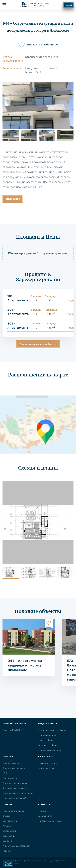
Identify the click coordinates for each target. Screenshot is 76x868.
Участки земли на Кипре (50, 750)
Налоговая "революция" (14, 798)
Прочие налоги (10, 778)
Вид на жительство (47, 763)
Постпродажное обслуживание (18, 793)
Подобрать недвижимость (51, 821)
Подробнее (13, 199)
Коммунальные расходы (14, 788)
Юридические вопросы (14, 768)
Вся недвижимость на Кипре (52, 730)
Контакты (43, 811)
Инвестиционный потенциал (16, 846)
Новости (7, 851)
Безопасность (9, 831)
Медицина (7, 841)
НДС (5, 773)
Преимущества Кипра (13, 811)
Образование (9, 836)
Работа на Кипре (46, 768)
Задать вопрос (45, 816)
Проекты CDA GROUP (13, 730)
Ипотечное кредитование (15, 783)
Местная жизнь (10, 821)
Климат (6, 816)
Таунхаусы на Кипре (48, 745)
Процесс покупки (11, 763)
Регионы (7, 826)
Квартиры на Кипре (48, 735)
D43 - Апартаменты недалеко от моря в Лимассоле (25, 665)
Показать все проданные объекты (38, 344)
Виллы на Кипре (46, 740)
